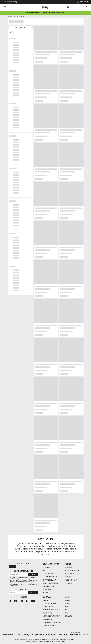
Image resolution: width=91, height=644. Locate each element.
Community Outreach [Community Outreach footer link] (50, 603)
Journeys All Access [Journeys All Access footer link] (72, 571)
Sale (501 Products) (23, 635)
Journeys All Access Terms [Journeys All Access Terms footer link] (53, 622)
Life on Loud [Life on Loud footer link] (69, 567)
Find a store (23, 589)
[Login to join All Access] (36, 13)
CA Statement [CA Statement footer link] (48, 619)
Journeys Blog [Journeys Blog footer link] (70, 574)
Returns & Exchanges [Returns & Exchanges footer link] (51, 577)
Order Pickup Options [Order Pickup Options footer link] (50, 583)
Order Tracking (10, 2)
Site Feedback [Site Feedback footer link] (48, 589)
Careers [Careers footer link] (46, 600)
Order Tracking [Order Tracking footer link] (49, 574)
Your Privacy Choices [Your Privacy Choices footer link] (50, 610)
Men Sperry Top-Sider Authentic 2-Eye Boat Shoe (74, 635)
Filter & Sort (20, 27)
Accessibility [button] (82, 2)
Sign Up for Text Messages (23, 571)
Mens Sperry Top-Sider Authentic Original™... (44, 635)
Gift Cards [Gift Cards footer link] (68, 583)
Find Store (33, 593)
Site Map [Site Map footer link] (46, 593)
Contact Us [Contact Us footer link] (47, 567)
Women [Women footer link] (68, 603)
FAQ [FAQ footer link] (44, 571)
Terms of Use (26, 582)
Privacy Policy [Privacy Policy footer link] (48, 607)
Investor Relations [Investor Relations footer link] (50, 626)
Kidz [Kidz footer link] (67, 610)
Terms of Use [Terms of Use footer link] (48, 613)
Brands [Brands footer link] (68, 600)
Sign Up (12, 567)
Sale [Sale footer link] (67, 613)
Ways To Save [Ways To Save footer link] (69, 577)
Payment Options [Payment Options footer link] (49, 586)
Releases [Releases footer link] (69, 616)
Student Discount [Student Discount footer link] (71, 580)
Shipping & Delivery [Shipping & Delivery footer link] (50, 580)
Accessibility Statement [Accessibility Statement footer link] (51, 616)
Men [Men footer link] (67, 607)
